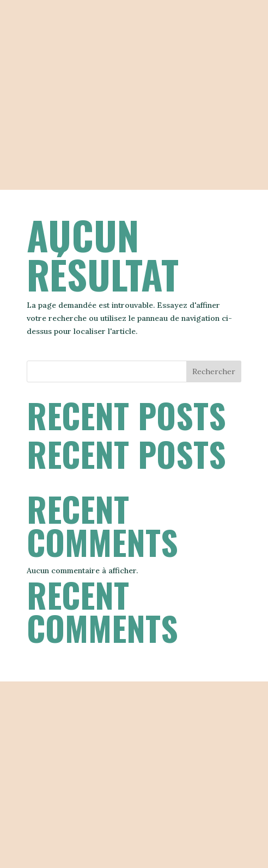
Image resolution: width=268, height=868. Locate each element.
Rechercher (214, 371)
